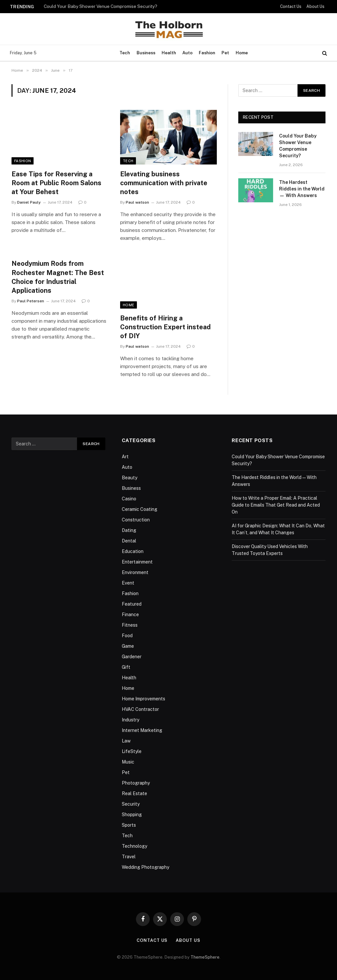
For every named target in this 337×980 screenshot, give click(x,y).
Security (131, 804)
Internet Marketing (142, 730)
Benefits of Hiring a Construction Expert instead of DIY (165, 327)
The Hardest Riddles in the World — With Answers (302, 189)
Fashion (207, 53)
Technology (134, 846)
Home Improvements (143, 699)
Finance (130, 615)
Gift (126, 667)
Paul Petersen (31, 301)
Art (125, 457)
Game (128, 646)
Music (128, 762)
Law (126, 741)
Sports (129, 825)
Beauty (130, 478)
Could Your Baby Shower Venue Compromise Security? (101, 6)
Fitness (130, 625)
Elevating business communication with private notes (164, 183)
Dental (129, 541)
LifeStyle (132, 751)
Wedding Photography (145, 867)
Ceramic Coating (140, 509)
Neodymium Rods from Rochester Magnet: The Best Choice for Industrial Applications (58, 277)
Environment (135, 572)
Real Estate (134, 793)
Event (128, 583)
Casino (129, 499)
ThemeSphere (205, 957)
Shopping (132, 815)
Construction (136, 520)
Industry (130, 720)
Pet (225, 53)
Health (169, 53)
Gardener (132, 657)
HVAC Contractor (140, 709)
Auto (187, 53)
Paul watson (137, 202)
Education (133, 551)
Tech (125, 53)
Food (127, 636)
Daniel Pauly (29, 202)
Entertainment (137, 562)
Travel (129, 857)
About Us (315, 7)
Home (242, 53)
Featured (132, 604)
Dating (129, 530)
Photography (136, 783)
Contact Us (291, 7)
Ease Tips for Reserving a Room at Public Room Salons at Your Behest (56, 183)
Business (146, 53)
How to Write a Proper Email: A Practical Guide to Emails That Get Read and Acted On (276, 505)
